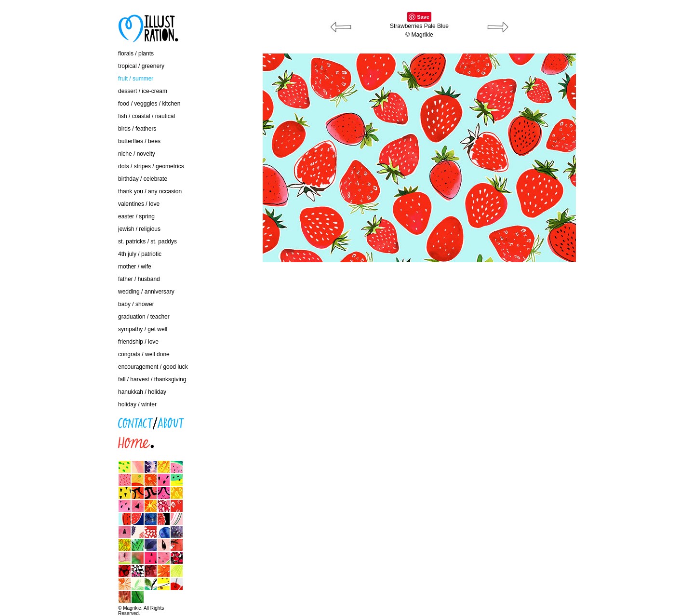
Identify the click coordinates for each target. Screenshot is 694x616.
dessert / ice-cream (143, 91)
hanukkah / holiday (142, 392)
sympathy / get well (143, 329)
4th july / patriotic (140, 254)
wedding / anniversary (146, 292)
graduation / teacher (144, 317)
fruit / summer (136, 79)
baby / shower (136, 304)
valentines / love (139, 204)
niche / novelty (137, 154)
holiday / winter (137, 404)
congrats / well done (144, 354)
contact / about (70, 420)
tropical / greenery (141, 66)
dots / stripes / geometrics (151, 166)
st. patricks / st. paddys (147, 241)
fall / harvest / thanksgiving (152, 379)
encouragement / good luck (153, 367)
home (58, 440)
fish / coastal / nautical (147, 116)
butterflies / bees (139, 141)
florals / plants (136, 54)
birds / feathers (137, 129)
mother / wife (135, 267)
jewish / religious (139, 229)
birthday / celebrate (143, 179)
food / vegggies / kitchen (149, 104)
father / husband (139, 279)
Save (423, 17)
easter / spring (136, 216)
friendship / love (138, 342)
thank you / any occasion (150, 191)
